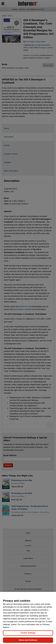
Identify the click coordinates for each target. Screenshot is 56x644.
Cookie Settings (28, 635)
